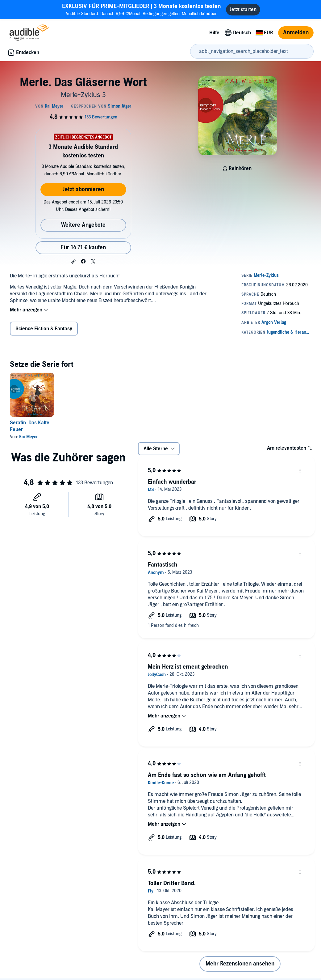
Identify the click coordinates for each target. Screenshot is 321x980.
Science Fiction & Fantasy (44, 329)
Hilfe (214, 33)
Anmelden (296, 33)
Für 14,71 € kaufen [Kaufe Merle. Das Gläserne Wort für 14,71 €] (83, 248)
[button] (73, 262)
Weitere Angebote (83, 225)
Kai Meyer (29, 437)
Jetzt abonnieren (83, 189)
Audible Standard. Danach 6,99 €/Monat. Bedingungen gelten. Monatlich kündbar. (142, 9)
